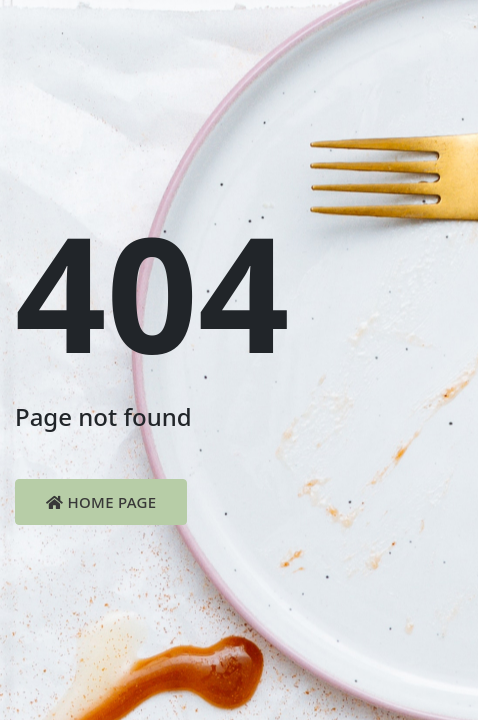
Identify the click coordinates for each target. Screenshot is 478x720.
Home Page (101, 502)
